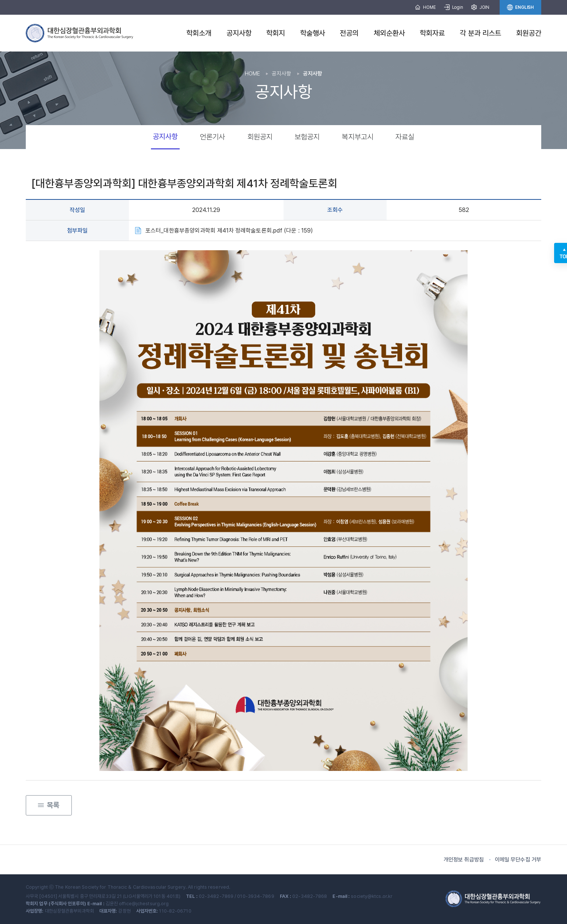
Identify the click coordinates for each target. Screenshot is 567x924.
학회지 (276, 33)
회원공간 (529, 33)
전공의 (349, 33)
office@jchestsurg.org (144, 904)
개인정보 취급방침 (464, 860)
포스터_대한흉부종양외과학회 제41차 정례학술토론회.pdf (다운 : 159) (229, 231)
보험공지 (307, 137)
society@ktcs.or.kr (372, 896)
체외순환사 (390, 33)
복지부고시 (358, 137)
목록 (49, 803)
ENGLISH (520, 7)
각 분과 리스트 (481, 33)
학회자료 (432, 33)
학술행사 (313, 33)
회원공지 (260, 137)
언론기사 (212, 137)
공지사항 (239, 33)
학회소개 (199, 33)
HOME (425, 7)
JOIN (480, 7)
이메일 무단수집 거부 (518, 860)
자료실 (405, 137)
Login (454, 7)
